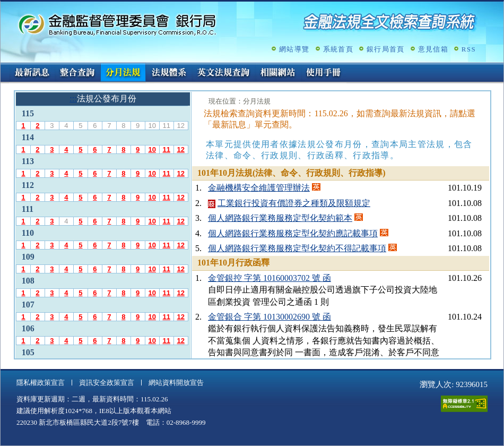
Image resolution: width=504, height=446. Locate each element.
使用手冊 (324, 73)
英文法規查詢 (223, 73)
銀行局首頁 (386, 49)
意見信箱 (433, 49)
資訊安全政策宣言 (107, 383)
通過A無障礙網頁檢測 (464, 404)
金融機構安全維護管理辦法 (259, 188)
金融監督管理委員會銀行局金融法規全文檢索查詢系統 (117, 24)
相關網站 (278, 73)
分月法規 (123, 73)
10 (152, 149)
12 (180, 149)
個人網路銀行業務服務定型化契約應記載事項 (293, 233)
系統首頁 (338, 49)
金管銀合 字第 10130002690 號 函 (270, 317)
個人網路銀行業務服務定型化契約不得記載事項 (297, 248)
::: (4, 67)
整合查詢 (77, 73)
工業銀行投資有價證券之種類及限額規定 (294, 203)
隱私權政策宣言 (41, 383)
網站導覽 (294, 49)
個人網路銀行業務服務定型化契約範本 (280, 218)
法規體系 (169, 73)
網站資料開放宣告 (176, 383)
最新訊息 (32, 73)
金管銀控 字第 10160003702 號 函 (270, 278)
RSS (469, 49)
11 (166, 149)
